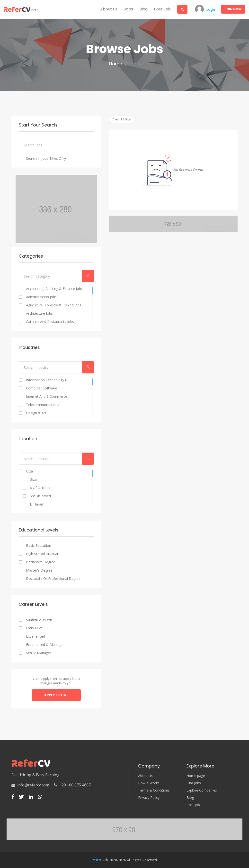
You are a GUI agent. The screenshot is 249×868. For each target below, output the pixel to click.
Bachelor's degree (41, 562)
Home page (196, 776)
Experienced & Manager (45, 645)
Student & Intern (39, 620)
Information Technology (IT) (48, 380)
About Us (145, 776)
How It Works (149, 783)
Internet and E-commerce (47, 396)
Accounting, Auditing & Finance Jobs (54, 289)
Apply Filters (56, 695)
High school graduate (43, 554)
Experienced (36, 636)
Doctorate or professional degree (53, 579)
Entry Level (35, 628)
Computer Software (42, 388)
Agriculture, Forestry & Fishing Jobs (54, 305)
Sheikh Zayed (40, 496)
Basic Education (39, 546)
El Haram (37, 504)
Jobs (128, 9)
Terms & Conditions (154, 790)
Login (211, 9)
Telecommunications (43, 405)
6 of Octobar (40, 488)
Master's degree (39, 570)
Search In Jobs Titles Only (46, 159)
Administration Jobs (41, 297)
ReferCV (98, 860)
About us (109, 9)
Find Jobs (194, 783)
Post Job (162, 9)
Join (233, 9)
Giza (29, 471)
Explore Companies (202, 790)
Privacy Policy (149, 798)
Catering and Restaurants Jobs (50, 322)
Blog (143, 9)
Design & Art (36, 413)
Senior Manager (39, 653)
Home (116, 64)
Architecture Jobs (39, 313)
